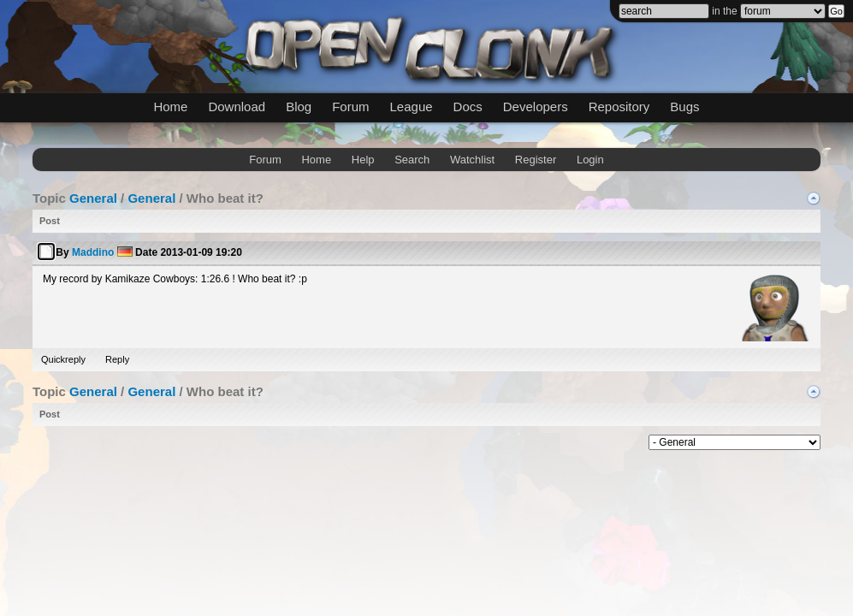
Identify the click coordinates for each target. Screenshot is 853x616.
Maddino (93, 252)
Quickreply (63, 359)
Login (590, 160)
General (93, 198)
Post (50, 221)
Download (237, 107)
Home (170, 107)
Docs (468, 107)
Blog (299, 107)
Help (363, 160)
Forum (350, 107)
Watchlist (472, 160)
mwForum (293, 439)
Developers (536, 107)
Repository (619, 107)
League (412, 107)
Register (536, 160)
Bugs (684, 107)
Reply (117, 359)
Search (412, 160)
